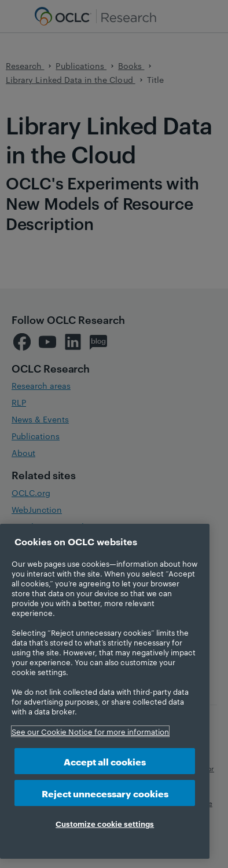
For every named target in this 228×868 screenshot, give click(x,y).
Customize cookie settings (105, 823)
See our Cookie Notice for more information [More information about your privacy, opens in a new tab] (90, 731)
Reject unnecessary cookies (105, 793)
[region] (105, 691)
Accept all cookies (105, 761)
